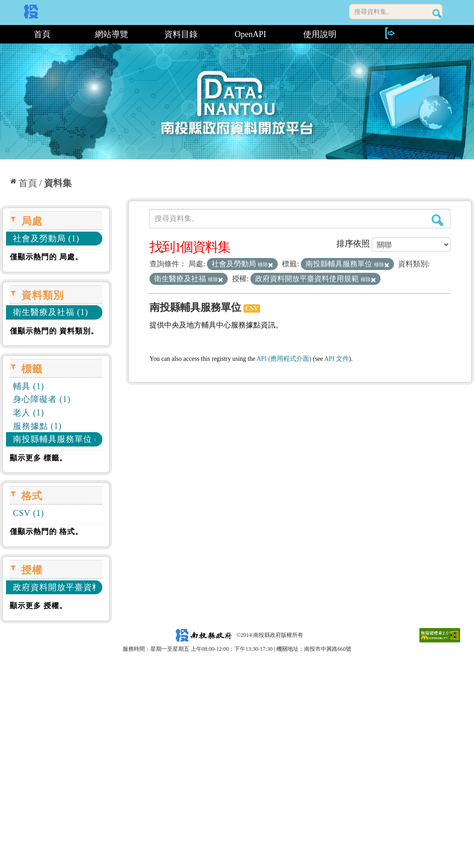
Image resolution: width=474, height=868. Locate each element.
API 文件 (337, 359)
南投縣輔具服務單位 (195, 307)
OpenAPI (250, 34)
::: (3, 34)
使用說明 (320, 34)
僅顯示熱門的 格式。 (46, 531)
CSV (252, 308)
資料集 (58, 183)
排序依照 (353, 244)
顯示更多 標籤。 (38, 458)
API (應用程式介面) (284, 359)
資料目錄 (181, 34)
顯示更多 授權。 (38, 606)
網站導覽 (112, 34)
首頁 (42, 34)
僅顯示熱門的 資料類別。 (54, 331)
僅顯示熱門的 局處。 (46, 257)
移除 (265, 264)
